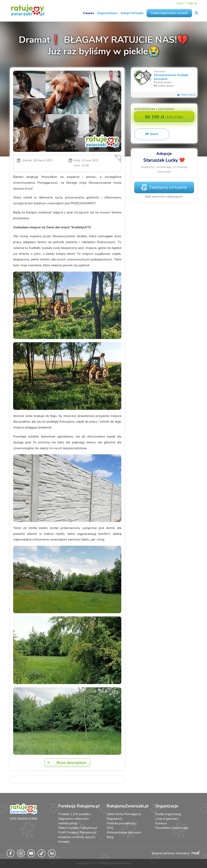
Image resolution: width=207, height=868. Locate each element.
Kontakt (64, 842)
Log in (180, 3)
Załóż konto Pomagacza (124, 814)
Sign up (192, 3)
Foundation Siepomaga (172, 828)
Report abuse (186, 95)
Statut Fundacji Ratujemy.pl (78, 828)
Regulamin (114, 819)
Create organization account (169, 13)
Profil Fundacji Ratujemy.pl (77, 832)
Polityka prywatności (122, 823)
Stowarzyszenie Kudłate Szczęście (171, 77)
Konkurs (161, 823)
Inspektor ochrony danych (77, 837)
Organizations (107, 13)
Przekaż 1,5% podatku (74, 814)
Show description (65, 763)
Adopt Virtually (132, 13)
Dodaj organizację (168, 814)
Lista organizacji (167, 819)
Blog (110, 837)
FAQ (110, 828)
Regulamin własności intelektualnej (74, 821)
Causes (89, 13)
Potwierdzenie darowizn (124, 832)
